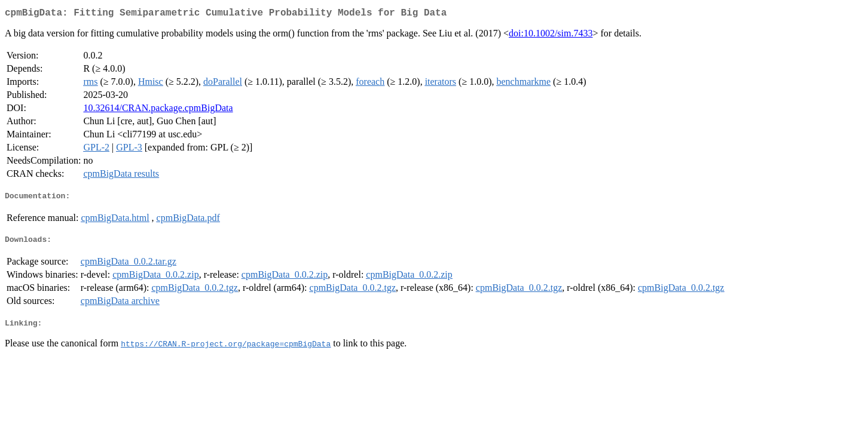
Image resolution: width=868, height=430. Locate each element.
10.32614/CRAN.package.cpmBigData (158, 110)
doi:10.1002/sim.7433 (551, 36)
